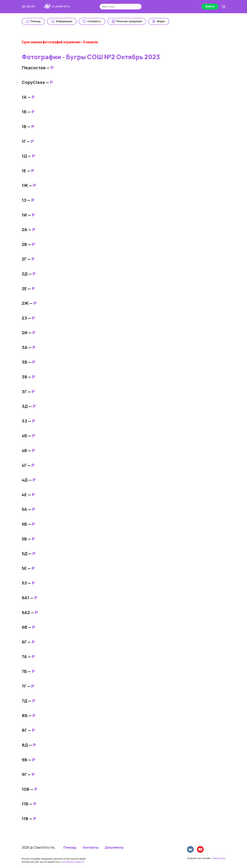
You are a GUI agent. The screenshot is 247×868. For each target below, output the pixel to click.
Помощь (70, 848)
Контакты (91, 848)
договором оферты (73, 862)
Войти (210, 6)
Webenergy (219, 858)
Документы (114, 848)
